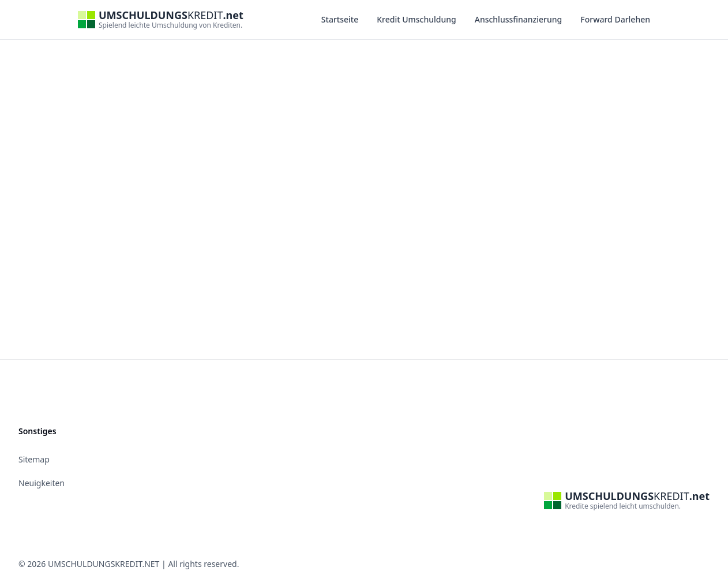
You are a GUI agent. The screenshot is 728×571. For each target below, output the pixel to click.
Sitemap (34, 459)
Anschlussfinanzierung (519, 19)
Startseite (340, 19)
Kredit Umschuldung (416, 19)
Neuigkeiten (42, 483)
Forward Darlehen (615, 19)
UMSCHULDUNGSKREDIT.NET (104, 564)
